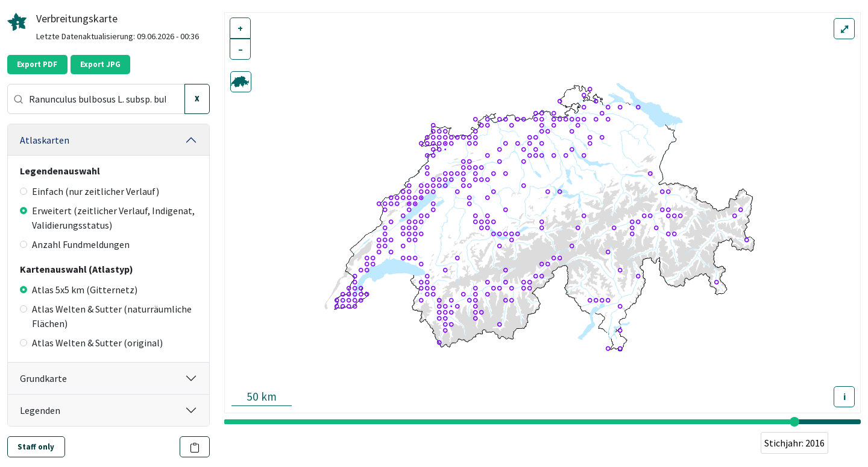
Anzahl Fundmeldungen (75, 244)
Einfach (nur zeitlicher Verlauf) (90, 191)
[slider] (794, 422)
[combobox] (96, 99)
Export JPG (100, 64)
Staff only (36, 447)
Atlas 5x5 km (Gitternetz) (79, 290)
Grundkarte (43, 378)
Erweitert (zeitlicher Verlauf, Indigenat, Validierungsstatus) (107, 218)
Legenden (40, 410)
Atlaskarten (45, 140)
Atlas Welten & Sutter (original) (91, 343)
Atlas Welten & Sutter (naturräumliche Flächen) (106, 316)
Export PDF (37, 64)
